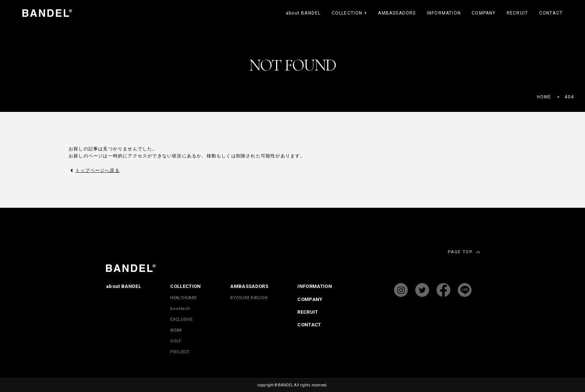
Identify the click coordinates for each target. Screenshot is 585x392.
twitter (422, 290)
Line (465, 290)
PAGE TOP (460, 252)
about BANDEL (303, 13)
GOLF (176, 341)
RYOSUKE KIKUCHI (249, 298)
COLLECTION (349, 13)
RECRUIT (517, 13)
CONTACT (551, 13)
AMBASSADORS (397, 13)
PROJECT (180, 352)
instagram (401, 290)
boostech (180, 309)
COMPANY (484, 13)
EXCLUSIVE (181, 319)
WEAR (176, 330)
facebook (443, 290)
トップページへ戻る (98, 170)
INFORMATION (444, 13)
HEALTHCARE (183, 298)
